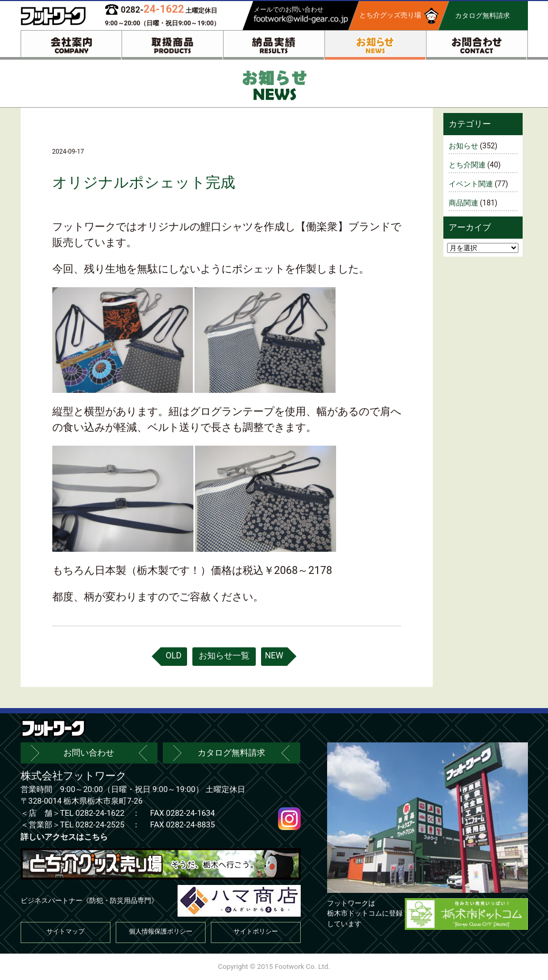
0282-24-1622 (100, 813)
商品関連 (463, 203)
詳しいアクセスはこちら (64, 837)
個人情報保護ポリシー (161, 931)
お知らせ (375, 45)
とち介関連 (467, 165)
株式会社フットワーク (73, 776)
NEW (274, 656)
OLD (173, 656)
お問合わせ (477, 45)
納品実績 (274, 45)
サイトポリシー (256, 931)
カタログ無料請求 (231, 753)
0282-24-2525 (100, 825)
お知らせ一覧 (224, 656)
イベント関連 (471, 184)
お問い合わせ (89, 753)
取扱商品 (172, 45)
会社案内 (71, 45)
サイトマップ (66, 931)
